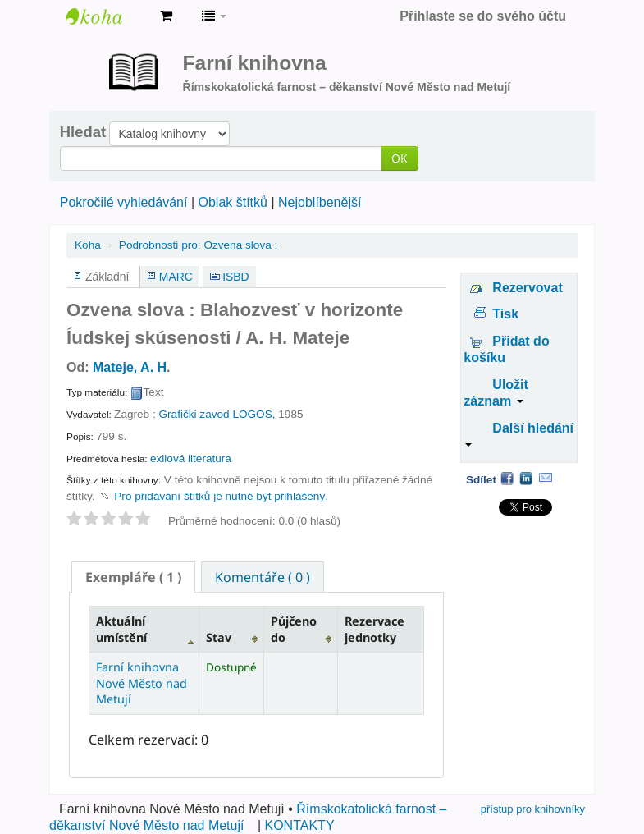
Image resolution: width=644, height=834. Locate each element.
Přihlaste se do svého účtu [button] (483, 16)
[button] (166, 16)
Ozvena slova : (198, 245)
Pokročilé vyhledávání (124, 202)
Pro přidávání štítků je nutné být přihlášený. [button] (221, 496)
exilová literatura (191, 458)
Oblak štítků (232, 202)
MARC (176, 277)
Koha (88, 245)
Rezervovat (527, 288)
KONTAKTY (300, 825)
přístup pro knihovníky (533, 809)
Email (546, 478)
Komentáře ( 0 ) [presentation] (263, 577)
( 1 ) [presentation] (133, 577)
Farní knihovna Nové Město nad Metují (107, 16)
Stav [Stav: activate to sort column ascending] (219, 637)
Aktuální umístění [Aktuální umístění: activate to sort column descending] (121, 629)
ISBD (235, 277)
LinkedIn (526, 478)
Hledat (83, 132)
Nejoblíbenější (320, 202)
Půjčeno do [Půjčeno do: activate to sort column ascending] (294, 629)
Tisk (505, 314)
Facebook (507, 478)
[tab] (133, 577)
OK (400, 158)
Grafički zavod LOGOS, (217, 414)
